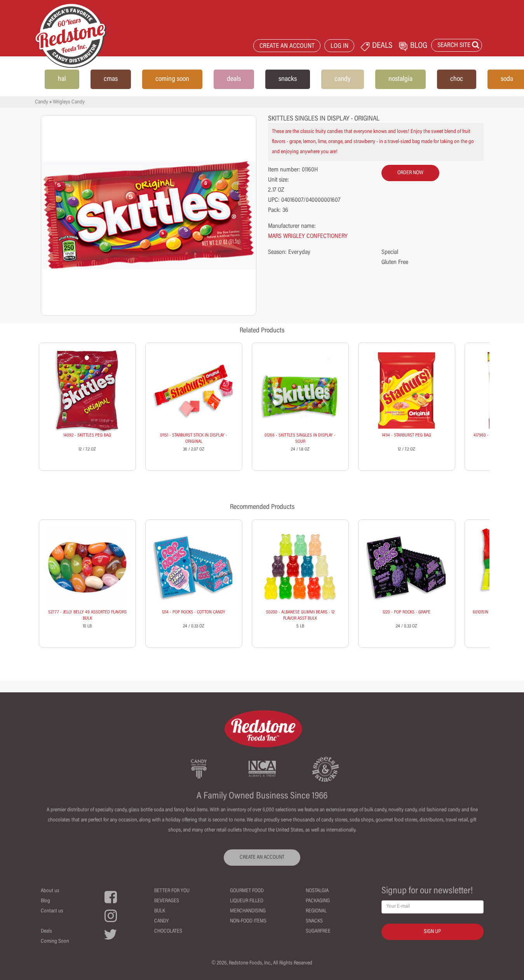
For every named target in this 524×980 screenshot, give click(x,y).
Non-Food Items (248, 921)
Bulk (160, 911)
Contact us (52, 911)
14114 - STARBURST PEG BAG (406, 435)
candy (343, 79)
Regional (316, 911)
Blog (45, 901)
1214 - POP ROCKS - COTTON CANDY (194, 612)
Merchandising (248, 911)
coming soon (172, 79)
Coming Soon (55, 942)
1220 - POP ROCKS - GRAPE (406, 612)
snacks (288, 79)
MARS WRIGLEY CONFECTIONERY (308, 236)
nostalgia (400, 79)
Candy (42, 102)
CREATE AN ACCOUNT (287, 46)
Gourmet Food (247, 891)
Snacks (314, 921)
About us (50, 891)
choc (457, 79)
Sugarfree (318, 931)
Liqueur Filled (247, 901)
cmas (111, 79)
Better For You (172, 891)
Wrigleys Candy (69, 102)
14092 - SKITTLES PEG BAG (87, 435)
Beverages (167, 901)
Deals (46, 931)
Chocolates (168, 931)
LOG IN (339, 46)
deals (234, 79)
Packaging (318, 901)
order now (410, 173)
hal (62, 79)
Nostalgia (317, 891)
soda (507, 79)
